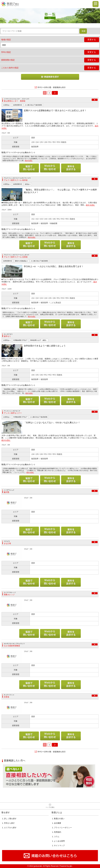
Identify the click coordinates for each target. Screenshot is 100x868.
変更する (92, 40)
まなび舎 (7, 543)
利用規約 (58, 832)
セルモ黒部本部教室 (12, 646)
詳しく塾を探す (10, 819)
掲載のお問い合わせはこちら (50, 856)
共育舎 (7, 697)
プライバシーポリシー (63, 828)
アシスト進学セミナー (13, 413)
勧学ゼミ (7, 336)
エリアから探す (10, 828)
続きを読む (29, 161)
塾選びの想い (59, 819)
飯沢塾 (7, 492)
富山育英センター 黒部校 (15, 101)
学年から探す (9, 823)
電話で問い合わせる (29, 168)
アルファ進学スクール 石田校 (16, 257)
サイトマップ (59, 846)
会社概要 (58, 823)
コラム (57, 837)
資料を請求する (71, 168)
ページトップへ (50, 806)
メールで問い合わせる (50, 168)
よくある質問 (59, 841)
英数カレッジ (9, 595)
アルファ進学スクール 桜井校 (16, 180)
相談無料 (49, 776)
